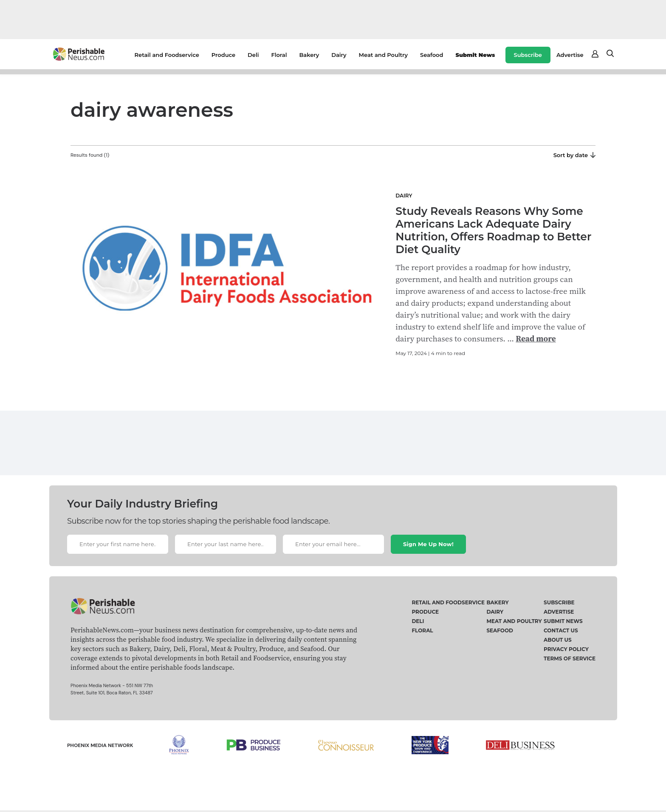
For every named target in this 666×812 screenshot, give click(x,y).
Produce (223, 55)
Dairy (339, 55)
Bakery (309, 55)
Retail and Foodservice (167, 55)
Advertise (570, 55)
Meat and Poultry (383, 55)
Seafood (432, 55)
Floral (279, 55)
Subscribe (528, 55)
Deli (253, 55)
